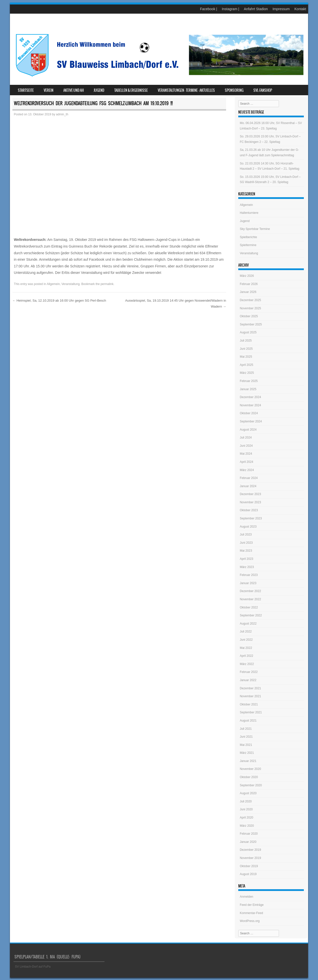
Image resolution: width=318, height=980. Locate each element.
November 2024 (250, 405)
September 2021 (251, 712)
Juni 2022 (246, 640)
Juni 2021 (246, 737)
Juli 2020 (246, 801)
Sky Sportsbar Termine (255, 229)
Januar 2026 (248, 292)
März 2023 (247, 567)
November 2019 (250, 858)
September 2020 (251, 785)
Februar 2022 (249, 672)
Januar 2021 (248, 761)
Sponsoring (234, 90)
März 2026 (247, 276)
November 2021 (250, 696)
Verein (49, 90)
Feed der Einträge (252, 905)
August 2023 (248, 527)
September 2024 (251, 421)
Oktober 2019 (249, 866)
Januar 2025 (248, 389)
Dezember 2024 (250, 397)
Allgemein (53, 284)
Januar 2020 (248, 842)
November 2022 (250, 599)
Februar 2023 (249, 575)
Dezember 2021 (250, 688)
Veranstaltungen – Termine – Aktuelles (186, 90)
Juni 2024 (246, 446)
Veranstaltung (70, 284)
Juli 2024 (246, 438)
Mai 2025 (246, 357)
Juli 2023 (246, 535)
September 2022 (251, 615)
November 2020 (250, 769)
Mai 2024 (246, 454)
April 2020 (246, 818)
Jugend (99, 90)
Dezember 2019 (250, 850)
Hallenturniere (249, 213)
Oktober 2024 (249, 413)
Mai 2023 (246, 551)
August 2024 (248, 430)
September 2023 (251, 518)
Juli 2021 (246, 729)
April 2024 (246, 462)
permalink (107, 284)
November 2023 (250, 502)
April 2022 (246, 656)
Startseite (26, 90)
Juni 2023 (246, 543)
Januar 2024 (248, 486)
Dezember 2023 (250, 494)
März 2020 (247, 826)
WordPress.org (250, 921)
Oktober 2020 (249, 777)
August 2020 (248, 793)
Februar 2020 (249, 834)
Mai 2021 (246, 745)
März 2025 (247, 373)
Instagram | (231, 9)
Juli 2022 (246, 632)
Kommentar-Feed (251, 913)
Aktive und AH (74, 90)
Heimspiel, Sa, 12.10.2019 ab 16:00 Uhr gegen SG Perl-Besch (59, 300)
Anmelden (246, 897)
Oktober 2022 (249, 607)
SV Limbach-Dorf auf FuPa (33, 967)
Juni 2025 (246, 349)
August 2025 (248, 332)
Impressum (281, 9)
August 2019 (248, 874)
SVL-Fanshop (263, 90)
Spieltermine (248, 245)
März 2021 (247, 753)
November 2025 (250, 308)
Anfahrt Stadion (256, 9)
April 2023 (246, 559)
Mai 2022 (246, 648)
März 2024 (247, 470)
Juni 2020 (246, 809)
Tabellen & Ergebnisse (131, 90)
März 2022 (247, 664)
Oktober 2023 (249, 510)
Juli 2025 (246, 341)
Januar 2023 (248, 583)
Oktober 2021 (249, 704)
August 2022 (248, 624)
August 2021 (248, 721)
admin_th (62, 114)
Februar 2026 (249, 284)
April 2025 (246, 365)
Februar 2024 (249, 478)
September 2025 (251, 324)
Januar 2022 (248, 680)
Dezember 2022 (250, 591)
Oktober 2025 (249, 316)
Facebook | (209, 9)
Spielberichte (248, 237)
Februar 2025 (249, 381)
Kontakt (300, 9)
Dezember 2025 (250, 300)
